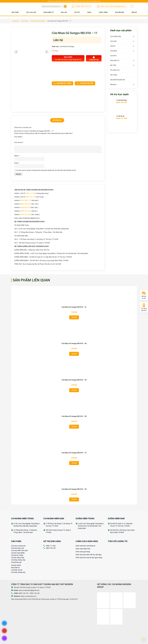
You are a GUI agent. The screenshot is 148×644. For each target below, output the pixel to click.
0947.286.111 (26, 200)
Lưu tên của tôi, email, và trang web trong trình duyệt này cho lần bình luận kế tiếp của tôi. (46, 170)
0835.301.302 (26, 211)
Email (17, 163)
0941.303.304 (26, 215)
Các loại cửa (31, 12)
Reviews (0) (57, 120)
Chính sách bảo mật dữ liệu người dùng (89, 558)
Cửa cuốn (113, 41)
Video (89, 12)
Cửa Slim (113, 56)
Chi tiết (74, 317)
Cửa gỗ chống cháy (18, 558)
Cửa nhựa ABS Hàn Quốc (20, 550)
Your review (19, 142)
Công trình (103, 12)
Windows (113, 84)
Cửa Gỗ (113, 46)
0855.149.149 (31, 197)
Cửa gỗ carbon (16, 565)
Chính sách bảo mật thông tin (85, 546)
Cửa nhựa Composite (18, 546)
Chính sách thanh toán (83, 549)
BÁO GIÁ (64, 12)
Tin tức (77, 12)
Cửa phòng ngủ (16, 562)
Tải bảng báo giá (85, 83)
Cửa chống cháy (116, 36)
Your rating (18, 137)
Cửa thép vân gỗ (17, 570)
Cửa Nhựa (114, 51)
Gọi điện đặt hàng (63, 83)
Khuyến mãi (120, 12)
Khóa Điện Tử (49, 12)
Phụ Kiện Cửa (115, 70)
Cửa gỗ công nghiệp (18, 553)
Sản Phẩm (114, 75)
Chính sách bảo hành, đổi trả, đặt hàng (88, 555)
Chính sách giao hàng (83, 552)
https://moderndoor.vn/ (29, 596)
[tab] (57, 120)
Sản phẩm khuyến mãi (118, 80)
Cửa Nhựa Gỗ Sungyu (67, 46)
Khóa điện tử (15, 568)
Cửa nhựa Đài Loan (18, 548)
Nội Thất (113, 65)
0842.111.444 (31, 193)
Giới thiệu (15, 12)
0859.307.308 (26, 207)
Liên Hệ (134, 12)
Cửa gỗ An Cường (17, 555)
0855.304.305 (26, 204)
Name (17, 156)
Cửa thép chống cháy (18, 560)
